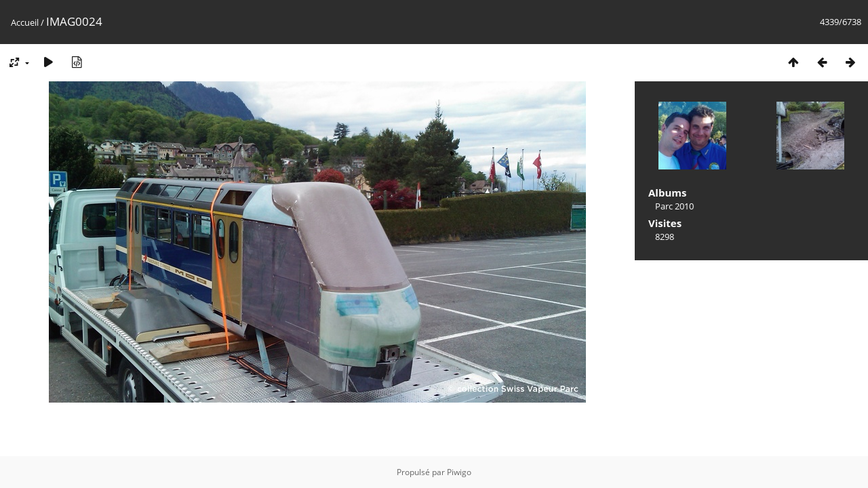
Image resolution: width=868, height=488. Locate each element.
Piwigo (459, 472)
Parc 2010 (674, 206)
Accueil (25, 22)
